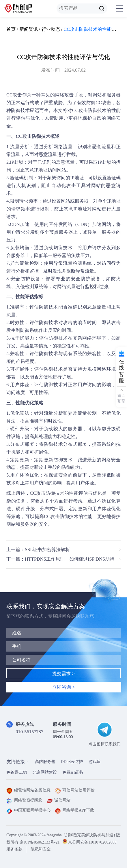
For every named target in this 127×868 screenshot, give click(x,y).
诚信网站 (59, 800)
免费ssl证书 (73, 772)
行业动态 (51, 29)
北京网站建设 (45, 772)
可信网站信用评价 (75, 790)
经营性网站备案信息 (28, 790)
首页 (11, 29)
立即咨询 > (64, 687)
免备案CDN (17, 772)
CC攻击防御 (42, 493)
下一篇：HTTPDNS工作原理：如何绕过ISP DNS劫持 (60, 559)
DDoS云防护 (72, 762)
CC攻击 (14, 95)
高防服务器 (45, 762)
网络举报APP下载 (74, 810)
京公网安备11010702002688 (92, 842)
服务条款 (14, 849)
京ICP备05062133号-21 (40, 842)
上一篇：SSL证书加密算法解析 (38, 550)
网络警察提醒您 (24, 800)
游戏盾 (95, 762)
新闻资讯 (29, 29)
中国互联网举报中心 (28, 810)
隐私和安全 (41, 849)
